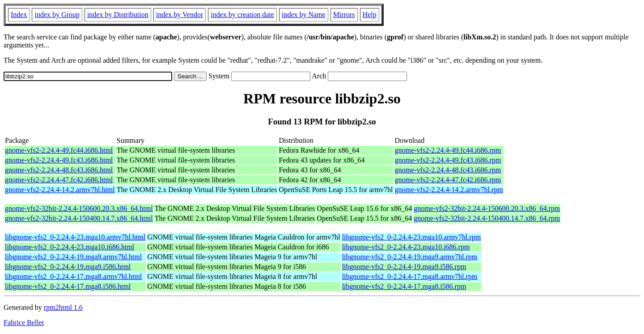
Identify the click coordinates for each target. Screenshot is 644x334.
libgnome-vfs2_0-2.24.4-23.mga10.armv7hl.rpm (412, 237)
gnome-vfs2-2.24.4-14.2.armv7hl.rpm (449, 190)
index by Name (304, 15)
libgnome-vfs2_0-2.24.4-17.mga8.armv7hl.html (73, 276)
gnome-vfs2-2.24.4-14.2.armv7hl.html (60, 190)
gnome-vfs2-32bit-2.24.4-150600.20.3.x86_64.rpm (487, 208)
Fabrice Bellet (24, 323)
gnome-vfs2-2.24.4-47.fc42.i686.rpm (448, 180)
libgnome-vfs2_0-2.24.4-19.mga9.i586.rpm (404, 267)
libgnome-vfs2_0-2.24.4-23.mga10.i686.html (70, 247)
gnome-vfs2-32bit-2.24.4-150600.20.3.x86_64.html (79, 208)
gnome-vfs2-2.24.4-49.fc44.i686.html (59, 150)
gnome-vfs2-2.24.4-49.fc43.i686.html (59, 160)
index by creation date (242, 15)
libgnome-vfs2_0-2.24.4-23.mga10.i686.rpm (406, 247)
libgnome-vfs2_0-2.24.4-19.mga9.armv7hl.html (73, 257)
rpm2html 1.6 (63, 307)
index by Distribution (118, 15)
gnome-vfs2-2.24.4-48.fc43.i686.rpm (448, 170)
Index (19, 15)
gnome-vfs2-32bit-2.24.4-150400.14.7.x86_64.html (79, 218)
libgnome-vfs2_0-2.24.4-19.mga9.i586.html (68, 267)
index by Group (57, 15)
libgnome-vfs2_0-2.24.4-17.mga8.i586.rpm (404, 286)
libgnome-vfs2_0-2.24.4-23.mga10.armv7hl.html (75, 237)
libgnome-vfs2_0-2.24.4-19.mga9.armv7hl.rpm (410, 257)
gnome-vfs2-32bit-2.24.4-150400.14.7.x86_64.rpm (487, 218)
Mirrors (344, 15)
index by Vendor (180, 15)
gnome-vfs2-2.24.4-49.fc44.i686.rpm (448, 150)
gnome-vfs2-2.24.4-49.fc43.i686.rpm (448, 160)
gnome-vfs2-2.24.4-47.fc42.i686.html (59, 180)
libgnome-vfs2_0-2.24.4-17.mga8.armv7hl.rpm (410, 276)
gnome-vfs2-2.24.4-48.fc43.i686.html (59, 170)
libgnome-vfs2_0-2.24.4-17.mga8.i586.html (68, 286)
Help (370, 15)
